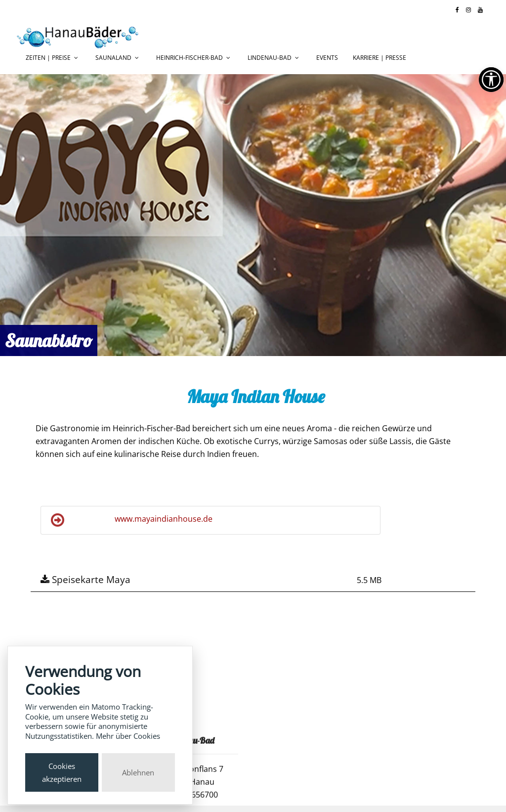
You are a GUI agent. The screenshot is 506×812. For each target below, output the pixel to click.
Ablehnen (138, 772)
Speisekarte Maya (85, 579)
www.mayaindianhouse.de (132, 520)
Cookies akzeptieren (62, 772)
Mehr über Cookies (128, 736)
